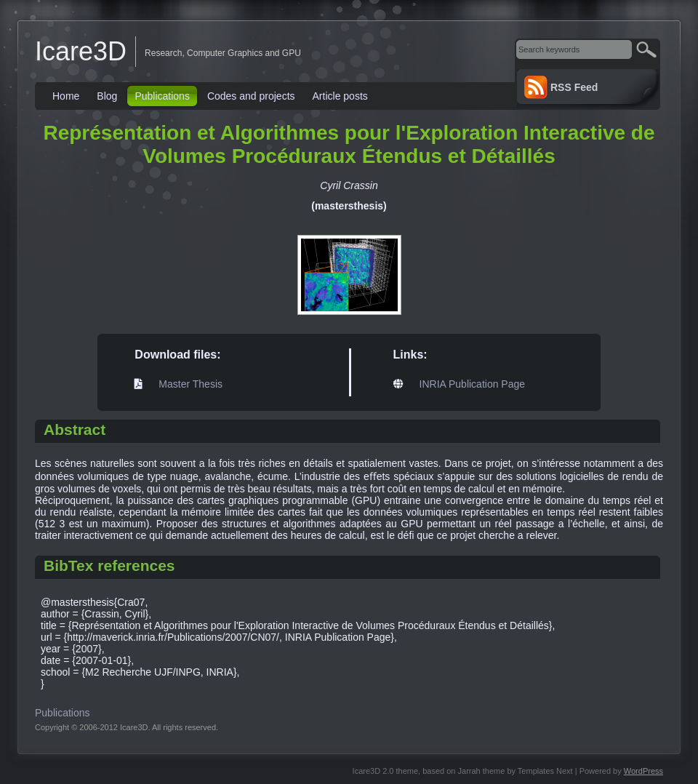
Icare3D (81, 51)
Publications (162, 96)
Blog (107, 96)
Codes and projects (251, 96)
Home (66, 96)
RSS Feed (574, 87)
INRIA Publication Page (473, 384)
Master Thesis (190, 384)
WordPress (643, 771)
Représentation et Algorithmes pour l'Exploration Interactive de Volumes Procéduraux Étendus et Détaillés (349, 144)
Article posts (340, 96)
